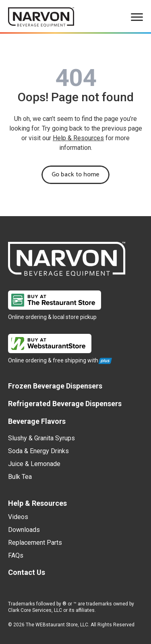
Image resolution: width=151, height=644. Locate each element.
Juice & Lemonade (34, 464)
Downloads (24, 530)
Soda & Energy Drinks (38, 451)
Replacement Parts (35, 543)
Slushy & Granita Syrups (41, 438)
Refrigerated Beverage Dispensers (65, 404)
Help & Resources (78, 138)
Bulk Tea (20, 477)
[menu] (137, 17)
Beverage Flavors (37, 421)
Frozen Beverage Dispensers (55, 386)
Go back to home (75, 175)
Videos (18, 517)
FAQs (16, 555)
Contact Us (27, 572)
